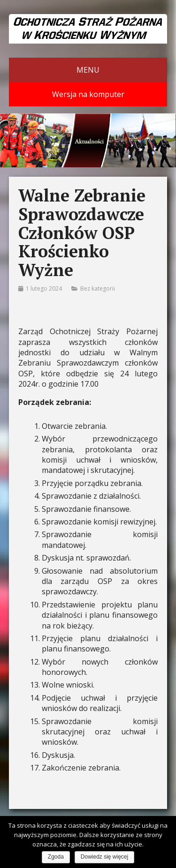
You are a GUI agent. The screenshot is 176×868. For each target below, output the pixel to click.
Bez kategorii (98, 288)
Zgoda (56, 857)
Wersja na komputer (88, 94)
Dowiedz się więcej (104, 857)
